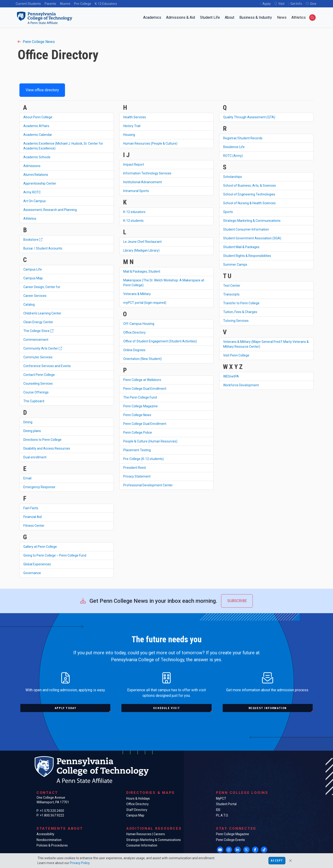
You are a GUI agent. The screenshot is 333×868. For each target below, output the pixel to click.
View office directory (42, 90)
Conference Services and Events (47, 366)
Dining (28, 422)
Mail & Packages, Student (142, 271)
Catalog (29, 305)
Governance (32, 573)
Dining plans (32, 431)
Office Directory (134, 332)
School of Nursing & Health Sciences (249, 203)
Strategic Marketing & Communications (252, 221)
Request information (268, 708)
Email (27, 478)
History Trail (132, 126)
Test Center (232, 286)
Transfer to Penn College (241, 303)
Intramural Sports (136, 191)
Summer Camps (235, 265)
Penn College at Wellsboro (142, 380)
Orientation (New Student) (142, 359)
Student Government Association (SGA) (252, 238)
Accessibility (45, 834)
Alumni (65, 4)
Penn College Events (230, 840)
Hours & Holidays (138, 798)
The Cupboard (34, 401)
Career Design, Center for (42, 287)
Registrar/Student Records (243, 138)
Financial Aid (32, 517)
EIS (218, 810)
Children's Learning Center (42, 313)
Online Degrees (134, 350)
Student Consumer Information (246, 229)
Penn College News (36, 42)
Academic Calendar (38, 135)
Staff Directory (137, 810)
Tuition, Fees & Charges (240, 312)
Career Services (35, 296)
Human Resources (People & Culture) (150, 143)
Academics (152, 17)
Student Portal (226, 804)
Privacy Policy (80, 863)
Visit (281, 4)
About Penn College (38, 117)
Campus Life (33, 269)
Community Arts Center (43, 348)
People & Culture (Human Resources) (150, 441)
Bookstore (33, 240)
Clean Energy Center (38, 322)
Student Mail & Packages (241, 247)
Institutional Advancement (143, 182)
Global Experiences (37, 564)
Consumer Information (142, 845)
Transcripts (231, 294)
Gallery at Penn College (40, 547)
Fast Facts (31, 508)
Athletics (299, 17)
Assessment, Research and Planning (50, 210)
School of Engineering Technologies (249, 194)
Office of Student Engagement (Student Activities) (160, 341)
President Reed (134, 468)
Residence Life (234, 147)
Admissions (32, 166)
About (230, 17)
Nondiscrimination (49, 840)
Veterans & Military (137, 294)
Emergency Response (39, 487)
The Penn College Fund (140, 397)
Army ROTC (32, 192)
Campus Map (33, 278)
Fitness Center (34, 526)
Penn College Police (138, 432)
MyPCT (221, 798)
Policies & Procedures (52, 845)
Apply (267, 4)
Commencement (36, 340)
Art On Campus (35, 201)
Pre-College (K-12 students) (143, 459)
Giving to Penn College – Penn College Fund (55, 555)
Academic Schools (37, 157)
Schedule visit (166, 708)
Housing (129, 135)
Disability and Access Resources (47, 448)
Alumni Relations (36, 175)
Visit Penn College (236, 355)
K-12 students (133, 221)
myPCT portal (145, 303)
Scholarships (233, 177)
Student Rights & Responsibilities (247, 256)
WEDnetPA (231, 376)
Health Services (135, 117)
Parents (50, 4)
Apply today (65, 708)
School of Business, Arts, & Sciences (250, 186)
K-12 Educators (106, 4)
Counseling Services (38, 384)
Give (313, 4)
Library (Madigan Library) (141, 250)
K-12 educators (134, 212)
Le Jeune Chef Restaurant (142, 242)
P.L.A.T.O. (222, 815)
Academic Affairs (36, 126)
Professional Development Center (148, 485)
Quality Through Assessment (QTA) (249, 117)
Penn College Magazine (140, 406)
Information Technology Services (147, 173)
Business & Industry (256, 17)
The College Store (38, 331)
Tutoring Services (236, 321)
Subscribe (237, 601)
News (282, 17)
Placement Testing (137, 450)
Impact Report (134, 164)
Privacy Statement (137, 476)
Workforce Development (241, 385)
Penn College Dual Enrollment (145, 389)
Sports (228, 212)
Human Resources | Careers (146, 834)
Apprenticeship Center (40, 183)
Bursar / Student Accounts (43, 248)
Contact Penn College (39, 375)
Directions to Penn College (42, 440)
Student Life (210, 17)
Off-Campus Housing (139, 324)
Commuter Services (38, 357)
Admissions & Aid (180, 17)
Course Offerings (36, 392)
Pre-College (83, 4)
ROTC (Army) (233, 156)
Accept (277, 861)
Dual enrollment (35, 457)
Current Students (28, 4)
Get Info (296, 4)
